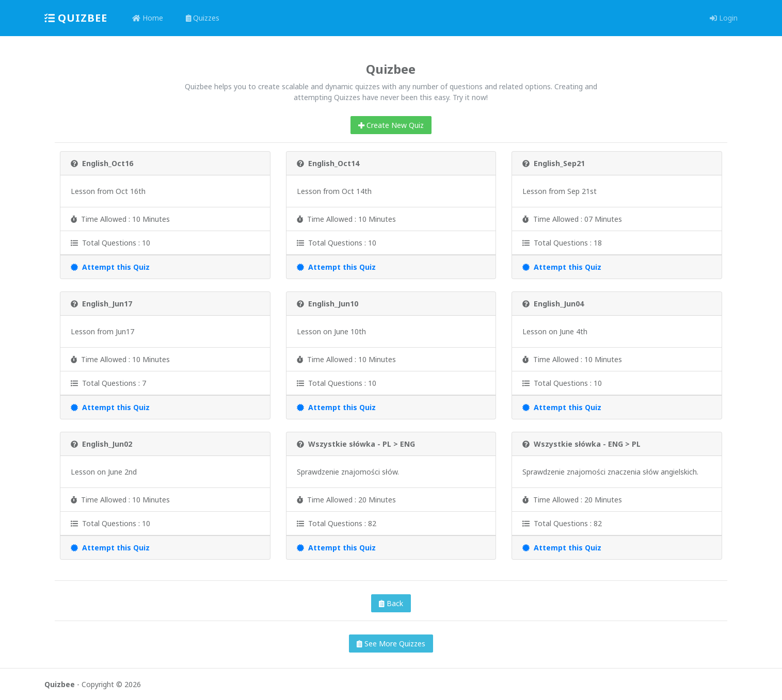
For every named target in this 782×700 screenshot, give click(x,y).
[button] (707, 18)
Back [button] (391, 603)
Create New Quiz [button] (391, 125)
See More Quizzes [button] (391, 644)
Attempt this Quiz (110, 267)
